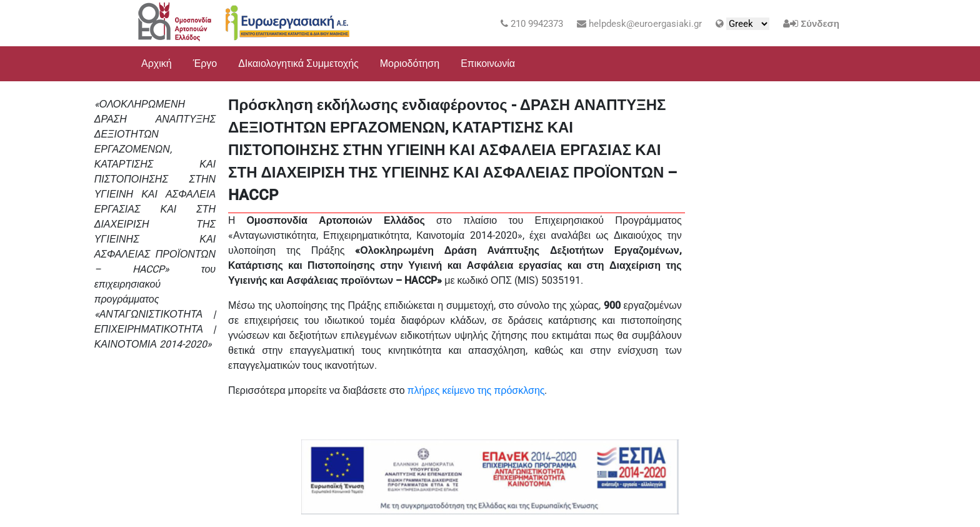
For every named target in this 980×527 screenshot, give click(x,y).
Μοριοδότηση (410, 63)
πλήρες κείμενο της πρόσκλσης (476, 390)
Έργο (205, 63)
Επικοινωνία (488, 63)
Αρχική (157, 63)
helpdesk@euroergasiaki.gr (639, 24)
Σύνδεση (820, 24)
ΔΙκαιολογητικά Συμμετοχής (298, 63)
